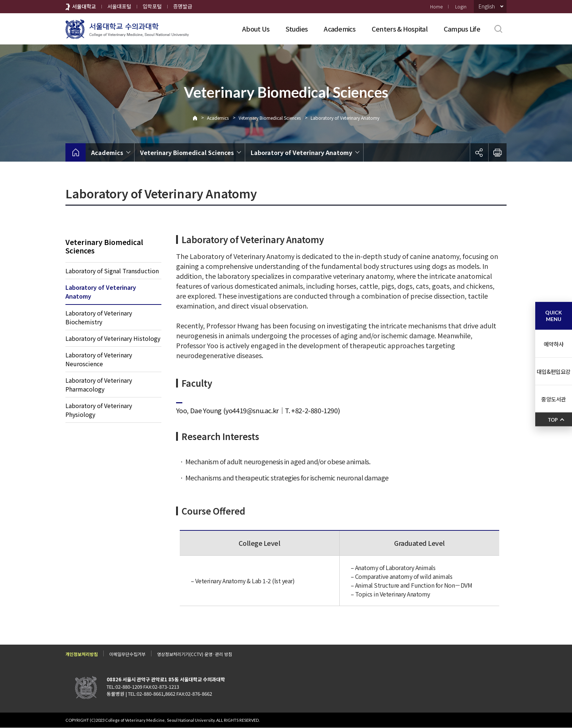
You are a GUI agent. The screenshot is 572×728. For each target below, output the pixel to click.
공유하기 (479, 152)
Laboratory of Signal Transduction (112, 271)
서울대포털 (119, 6)
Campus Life (462, 29)
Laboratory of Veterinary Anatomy (345, 118)
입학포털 (152, 6)
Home (436, 6)
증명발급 (183, 6)
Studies (297, 29)
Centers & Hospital (400, 29)
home (76, 152)
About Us (256, 29)
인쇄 (497, 152)
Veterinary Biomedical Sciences (270, 118)
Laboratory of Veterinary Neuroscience (99, 360)
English (487, 6)
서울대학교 (84, 6)
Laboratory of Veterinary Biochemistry (99, 318)
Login (461, 6)
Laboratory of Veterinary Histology (113, 339)
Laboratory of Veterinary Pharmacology (99, 385)
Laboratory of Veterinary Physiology (99, 410)
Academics (340, 29)
